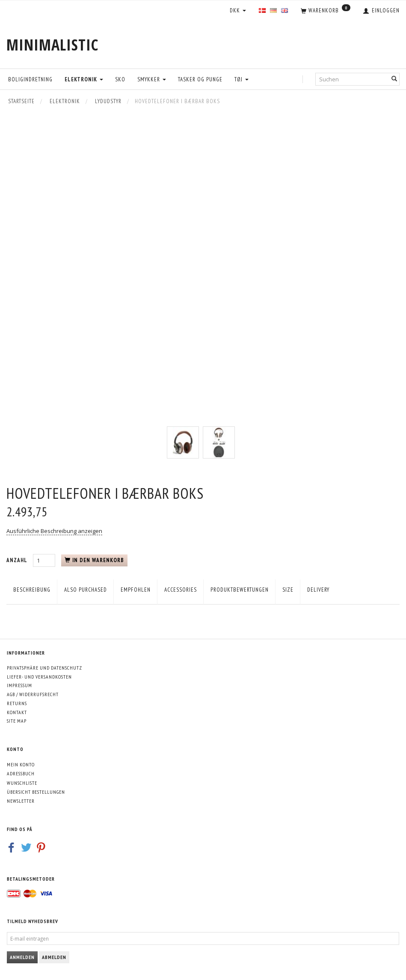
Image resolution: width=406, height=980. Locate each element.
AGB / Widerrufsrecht (33, 694)
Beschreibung (32, 590)
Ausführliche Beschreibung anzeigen (54, 531)
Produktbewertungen (240, 590)
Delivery (318, 590)
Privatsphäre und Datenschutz (44, 668)
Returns (17, 703)
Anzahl (18, 560)
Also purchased (86, 590)
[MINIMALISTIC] (52, 45)
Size (288, 590)
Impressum (19, 685)
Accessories (181, 590)
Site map (17, 721)
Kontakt (17, 712)
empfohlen (136, 590)
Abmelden (54, 957)
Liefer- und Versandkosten (39, 677)
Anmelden (22, 957)
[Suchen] (394, 79)
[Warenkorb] (326, 11)
